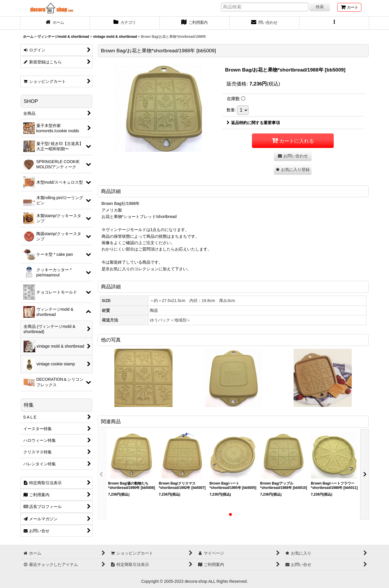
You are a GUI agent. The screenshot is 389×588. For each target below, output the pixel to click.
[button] (334, 23)
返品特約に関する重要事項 (253, 123)
